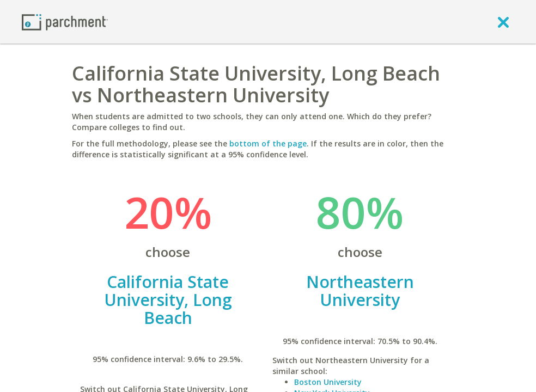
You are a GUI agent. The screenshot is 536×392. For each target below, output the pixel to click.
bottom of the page (268, 143)
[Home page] (65, 22)
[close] (503, 22)
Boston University (328, 382)
